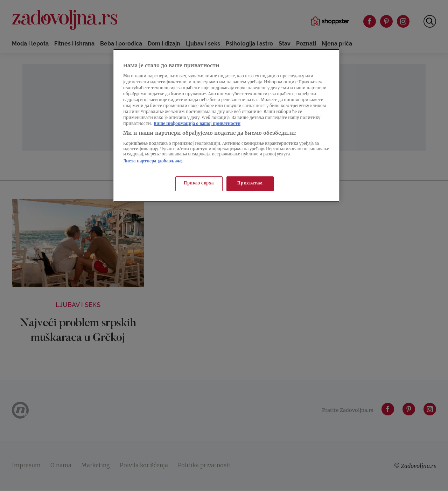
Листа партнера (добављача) (153, 162)
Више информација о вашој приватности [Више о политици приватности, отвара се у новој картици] (197, 124)
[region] (226, 125)
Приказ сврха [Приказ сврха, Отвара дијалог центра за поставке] (199, 184)
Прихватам (250, 184)
